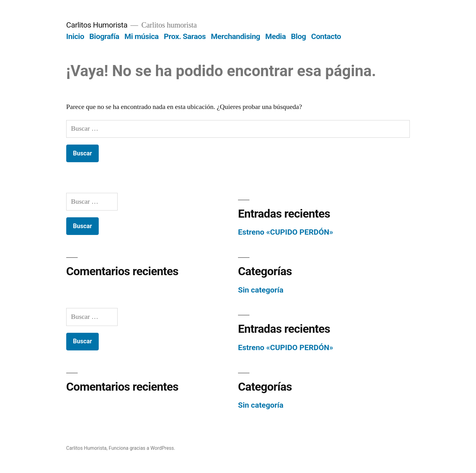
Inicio (75, 36)
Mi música (142, 36)
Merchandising (235, 36)
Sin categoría (261, 290)
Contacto (326, 36)
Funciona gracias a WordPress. (142, 448)
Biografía (104, 36)
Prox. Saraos (185, 36)
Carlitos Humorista (97, 25)
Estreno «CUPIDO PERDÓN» (286, 232)
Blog (298, 36)
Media (275, 36)
